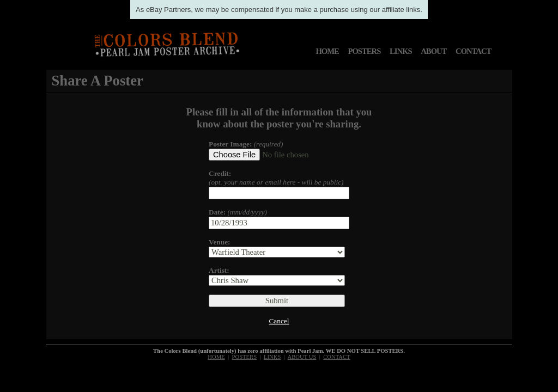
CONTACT (473, 51)
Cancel (279, 321)
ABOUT (433, 51)
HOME (327, 51)
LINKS (401, 51)
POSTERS (365, 51)
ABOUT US (302, 357)
